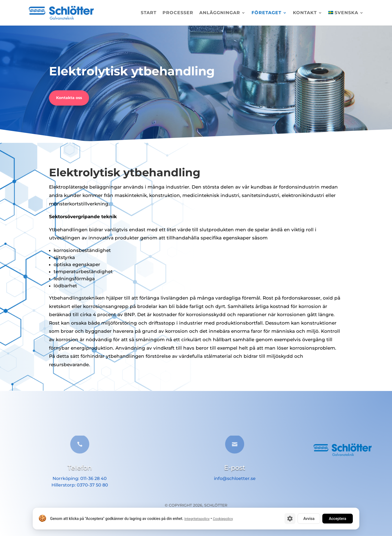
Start (149, 13)
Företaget (267, 13)
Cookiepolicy (223, 519)
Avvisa (309, 519)
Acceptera (338, 519)
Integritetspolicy (197, 519)
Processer (178, 13)
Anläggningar (220, 13)
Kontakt (305, 13)
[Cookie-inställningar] (290, 519)
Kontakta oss (69, 98)
